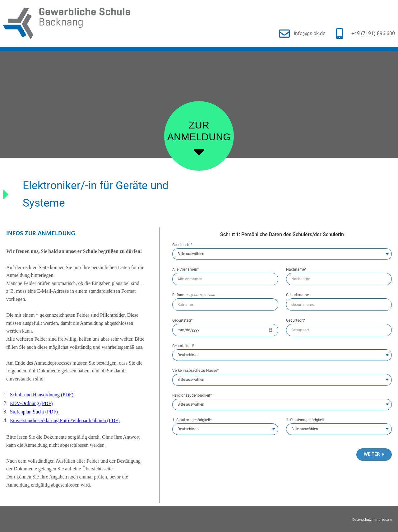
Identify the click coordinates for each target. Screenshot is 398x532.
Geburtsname (297, 295)
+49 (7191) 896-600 (373, 33)
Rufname (193, 295)
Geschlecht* (182, 245)
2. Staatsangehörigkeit (305, 420)
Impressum (383, 520)
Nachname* (296, 270)
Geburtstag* (182, 321)
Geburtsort (296, 321)
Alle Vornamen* (185, 270)
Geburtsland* (183, 346)
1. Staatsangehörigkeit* (192, 420)
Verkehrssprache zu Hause (195, 371)
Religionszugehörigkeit (192, 396)
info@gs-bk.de (310, 33)
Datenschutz (362, 520)
